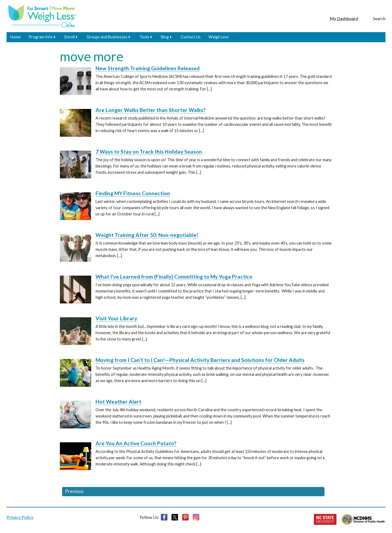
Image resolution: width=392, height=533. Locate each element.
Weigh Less (219, 37)
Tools (144, 37)
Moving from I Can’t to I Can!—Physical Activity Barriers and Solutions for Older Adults (200, 360)
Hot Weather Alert (118, 402)
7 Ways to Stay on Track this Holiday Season (149, 152)
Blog (165, 37)
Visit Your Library (116, 318)
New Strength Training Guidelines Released (148, 68)
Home (16, 37)
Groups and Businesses (107, 37)
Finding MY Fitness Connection (133, 193)
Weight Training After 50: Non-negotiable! (147, 235)
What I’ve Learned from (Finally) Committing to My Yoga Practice (174, 277)
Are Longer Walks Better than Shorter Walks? (151, 110)
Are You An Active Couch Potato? (136, 443)
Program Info (41, 37)
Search (379, 18)
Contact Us (191, 37)
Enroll (70, 37)
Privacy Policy (20, 517)
